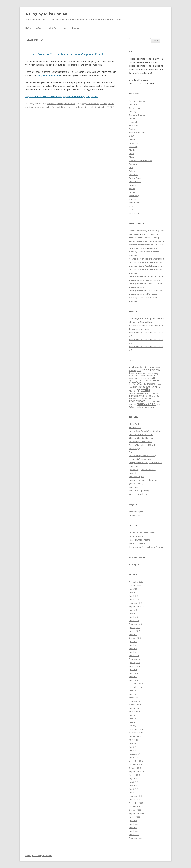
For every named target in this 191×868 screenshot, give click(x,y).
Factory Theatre (136, 536)
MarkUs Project (136, 512)
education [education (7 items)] (133, 378)
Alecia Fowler (135, 424)
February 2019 (135, 603)
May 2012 (133, 722)
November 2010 (136, 764)
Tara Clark (134, 487)
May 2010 (133, 785)
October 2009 (135, 810)
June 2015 (133, 645)
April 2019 (133, 596)
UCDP (132, 210)
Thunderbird (70, 104)
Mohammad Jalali (137, 477)
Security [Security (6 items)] (149, 401)
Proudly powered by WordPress (39, 856)
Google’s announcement (48, 75)
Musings (133, 157)
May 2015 (133, 649)
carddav (103, 104)
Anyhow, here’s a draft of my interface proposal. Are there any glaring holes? (62, 96)
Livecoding (134, 146)
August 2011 (134, 740)
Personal (133, 164)
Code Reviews (135, 108)
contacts (38, 107)
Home (28, 28)
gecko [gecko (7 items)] (144, 384)
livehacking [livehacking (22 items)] (153, 386)
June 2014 (133, 673)
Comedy (133, 111)
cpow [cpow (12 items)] (143, 376)
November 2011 (136, 733)
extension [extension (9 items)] (143, 380)
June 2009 (133, 824)
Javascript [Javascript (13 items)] (140, 387)
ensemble (47, 107)
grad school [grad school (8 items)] (152, 384)
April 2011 (133, 747)
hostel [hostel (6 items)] (131, 387)
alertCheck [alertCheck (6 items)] (156, 368)
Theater (133, 199)
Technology (134, 196)
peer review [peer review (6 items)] (153, 393)
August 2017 (134, 631)
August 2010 (134, 775)
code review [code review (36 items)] (151, 370)
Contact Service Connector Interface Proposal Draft (64, 54)
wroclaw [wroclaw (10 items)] (151, 407)
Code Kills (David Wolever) (141, 442)
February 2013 (135, 701)
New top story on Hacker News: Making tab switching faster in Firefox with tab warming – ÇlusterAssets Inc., (146, 262)
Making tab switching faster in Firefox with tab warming (144, 252)
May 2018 (133, 613)
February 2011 (135, 754)
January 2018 (135, 627)
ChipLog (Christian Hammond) (142, 438)
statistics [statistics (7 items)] (156, 401)
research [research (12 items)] (134, 399)
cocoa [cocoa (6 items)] (139, 371)
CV (65, 28)
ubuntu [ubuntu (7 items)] (159, 404)
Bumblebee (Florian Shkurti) (141, 435)
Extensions (134, 125)
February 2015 (135, 659)
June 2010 (133, 782)
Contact (53, 28)
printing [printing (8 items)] (157, 396)
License (75, 28)
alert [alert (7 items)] (149, 367)
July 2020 (133, 589)
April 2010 (133, 789)
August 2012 (134, 712)
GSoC (132, 136)
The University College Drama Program (146, 547)
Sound (132, 189)
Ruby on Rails (135, 182)
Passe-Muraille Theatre (139, 540)
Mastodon (134, 473)
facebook (56, 107)
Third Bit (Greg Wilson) (139, 491)
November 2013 (136, 687)
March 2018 (134, 620)
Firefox (132, 129)
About (39, 28)
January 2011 (135, 757)
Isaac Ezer (134, 466)
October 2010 (135, 768)
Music (132, 154)
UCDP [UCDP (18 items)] (133, 407)
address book (93, 104)
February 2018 (135, 624)
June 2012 (133, 719)
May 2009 (133, 828)
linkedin (70, 107)
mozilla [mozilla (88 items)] (143, 390)
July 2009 (133, 820)
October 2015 (135, 638)
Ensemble (52, 104)
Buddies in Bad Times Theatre (142, 533)
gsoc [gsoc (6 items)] (159, 384)
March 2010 (134, 792)
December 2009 (136, 803)
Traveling (133, 206)
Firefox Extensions (137, 132)
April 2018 (133, 617)
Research (133, 175)
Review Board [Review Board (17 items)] (137, 401)
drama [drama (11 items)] (150, 376)
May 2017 (133, 635)
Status (132, 192)
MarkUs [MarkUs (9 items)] (133, 391)
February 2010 (135, 796)
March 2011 (134, 750)
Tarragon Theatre (137, 543)
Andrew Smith (135, 427)
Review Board (135, 178)
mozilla (77, 107)
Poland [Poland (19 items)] (149, 396)
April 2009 (133, 831)
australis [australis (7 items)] (133, 371)
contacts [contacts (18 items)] (135, 375)
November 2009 (136, 806)
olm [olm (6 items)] (146, 393)
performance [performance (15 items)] (136, 396)
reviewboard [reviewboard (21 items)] (147, 398)
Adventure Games (137, 101)
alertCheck (134, 104)
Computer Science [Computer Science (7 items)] (151, 373)
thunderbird (91, 107)
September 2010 (136, 771)
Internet (133, 139)
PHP (131, 168)
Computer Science (137, 115)
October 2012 (135, 705)
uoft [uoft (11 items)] (139, 407)
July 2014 (133, 670)
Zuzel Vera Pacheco (138, 494)
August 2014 (134, 666)
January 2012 (135, 726)
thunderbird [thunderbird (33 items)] (146, 404)
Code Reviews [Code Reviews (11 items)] (136, 373)
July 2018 (133, 610)
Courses (133, 118)
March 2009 (134, 835)
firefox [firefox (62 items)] (135, 383)
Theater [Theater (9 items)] (133, 404)
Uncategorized (136, 213)
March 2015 (134, 656)
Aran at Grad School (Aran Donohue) (145, 431)
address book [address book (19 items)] (138, 367)
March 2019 (134, 599)
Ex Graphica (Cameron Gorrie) (142, 456)
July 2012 (133, 715)
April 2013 (133, 694)
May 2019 (133, 592)
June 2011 (133, 743)
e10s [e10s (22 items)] (157, 375)
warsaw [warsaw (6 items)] (144, 407)
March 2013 (134, 698)
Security (133, 185)
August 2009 (134, 817)
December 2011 (136, 729)
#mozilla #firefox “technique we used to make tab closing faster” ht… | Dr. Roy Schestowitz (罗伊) (147, 245)
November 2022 (136, 582)
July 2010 (133, 778)
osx (83, 107)
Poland (132, 171)
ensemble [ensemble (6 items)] (152, 378)
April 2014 (133, 680)
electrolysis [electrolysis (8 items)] (143, 378)
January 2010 (135, 799)
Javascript (133, 143)
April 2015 (133, 652)
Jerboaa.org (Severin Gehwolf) (142, 470)
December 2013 (136, 684)
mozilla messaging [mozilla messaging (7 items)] (137, 393)
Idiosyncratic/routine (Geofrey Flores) (146, 463)
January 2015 (135, 663)
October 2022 (135, 585)
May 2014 (133, 677)
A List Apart (134, 564)
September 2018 (136, 606)
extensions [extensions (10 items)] (154, 380)
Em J (131, 452)
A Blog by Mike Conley (46, 14)
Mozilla (60, 104)
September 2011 (136, 736)
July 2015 (133, 642)
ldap (63, 107)
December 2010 (136, 761)
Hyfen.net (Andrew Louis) (140, 459)
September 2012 (136, 708)
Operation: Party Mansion (140, 161)
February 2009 (135, 838)
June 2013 (133, 691)
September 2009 (136, 813)
